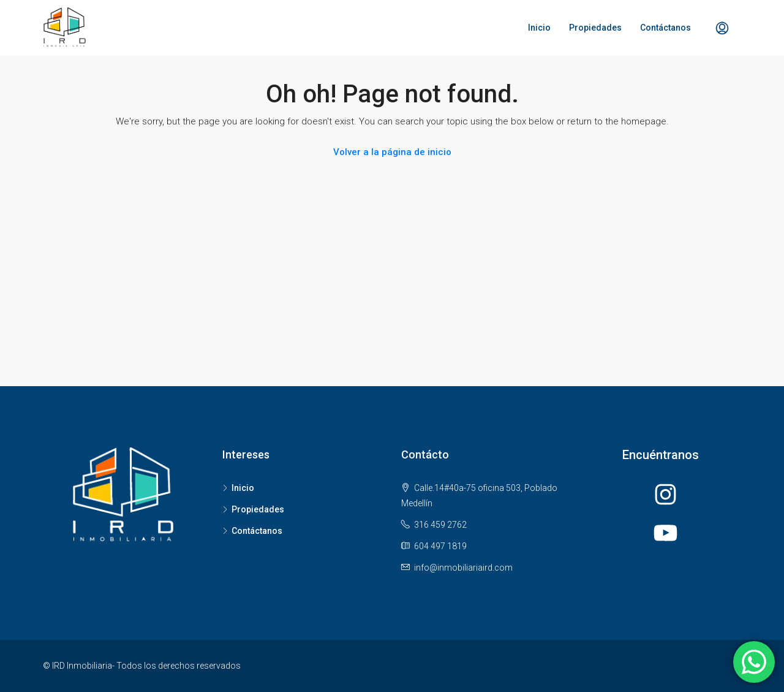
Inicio (539, 28)
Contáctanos (665, 28)
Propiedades (595, 28)
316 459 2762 (440, 525)
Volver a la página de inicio (392, 152)
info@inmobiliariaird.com (463, 568)
